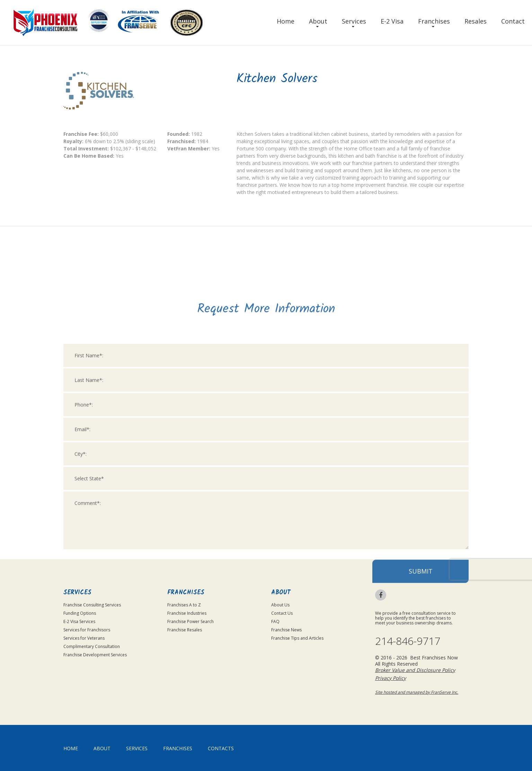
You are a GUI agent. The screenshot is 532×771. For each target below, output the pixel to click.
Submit (421, 657)
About (318, 21)
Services (354, 21)
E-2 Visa (392, 21)
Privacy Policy (391, 678)
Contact (513, 21)
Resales (476, 21)
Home (286, 21)
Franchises (434, 21)
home (71, 748)
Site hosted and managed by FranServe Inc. (417, 692)
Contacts (221, 748)
